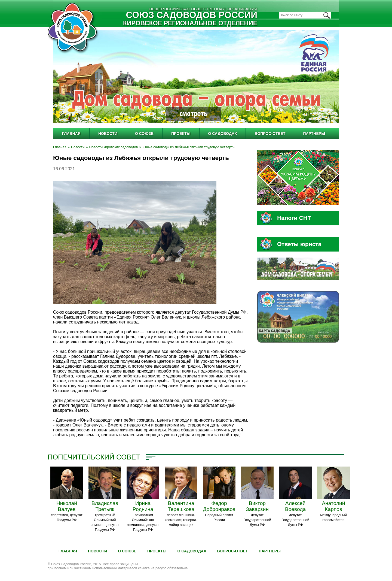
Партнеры (314, 134)
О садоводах (223, 134)
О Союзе (144, 134)
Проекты (181, 134)
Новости (108, 134)
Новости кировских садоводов (114, 147)
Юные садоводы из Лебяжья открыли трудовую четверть (188, 147)
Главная (71, 134)
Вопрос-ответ (270, 134)
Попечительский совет (94, 457)
